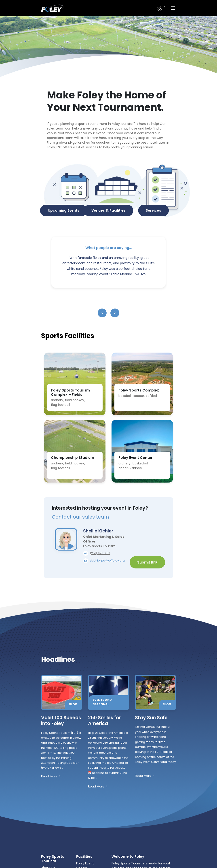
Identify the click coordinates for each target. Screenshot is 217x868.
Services (153, 210)
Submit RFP (147, 562)
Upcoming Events (64, 210)
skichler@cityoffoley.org (107, 561)
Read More (70, 777)
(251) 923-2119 (100, 553)
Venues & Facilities (108, 210)
